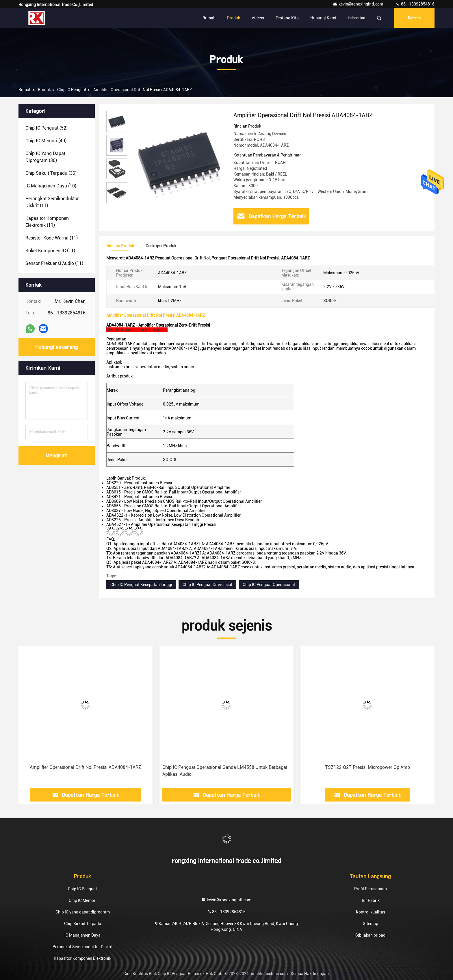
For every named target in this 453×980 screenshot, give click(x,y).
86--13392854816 (415, 4)
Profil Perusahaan (371, 889)
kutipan (414, 18)
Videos (258, 18)
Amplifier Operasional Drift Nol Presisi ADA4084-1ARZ (86, 767)
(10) (51, 186)
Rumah (209, 18)
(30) (45, 157)
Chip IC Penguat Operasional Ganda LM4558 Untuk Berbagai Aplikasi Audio (225, 771)
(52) (47, 128)
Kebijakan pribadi (371, 935)
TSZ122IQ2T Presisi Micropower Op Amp (367, 767)
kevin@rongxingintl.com (358, 4)
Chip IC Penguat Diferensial (207, 585)
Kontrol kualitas (371, 912)
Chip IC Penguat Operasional (269, 585)
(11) (52, 202)
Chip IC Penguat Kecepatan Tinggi (141, 585)
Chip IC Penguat (72, 90)
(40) (46, 141)
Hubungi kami (323, 18)
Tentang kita (287, 18)
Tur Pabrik (370, 900)
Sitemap (371, 924)
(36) (51, 173)
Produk (234, 18)
